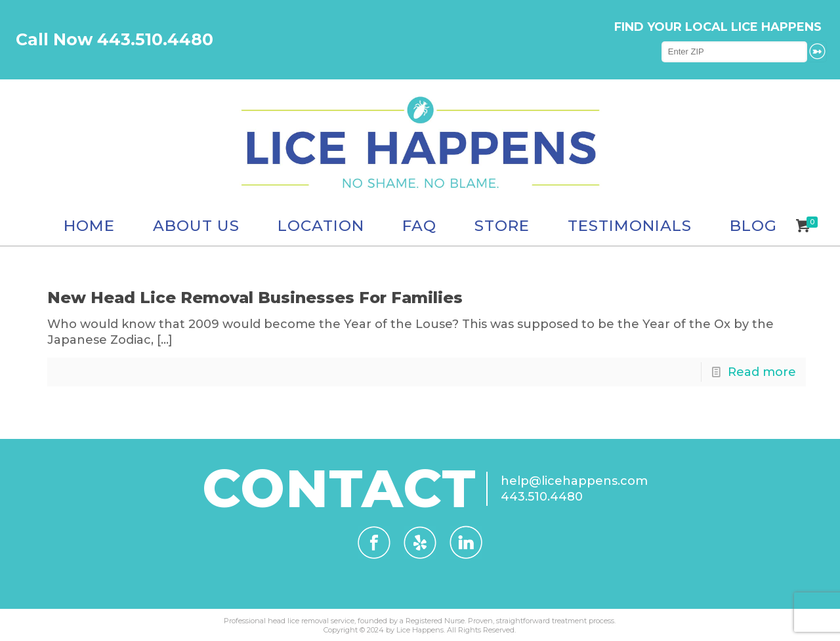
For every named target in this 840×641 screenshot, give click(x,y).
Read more (762, 372)
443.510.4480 (542, 497)
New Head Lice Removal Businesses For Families (255, 298)
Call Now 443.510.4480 (115, 39)
